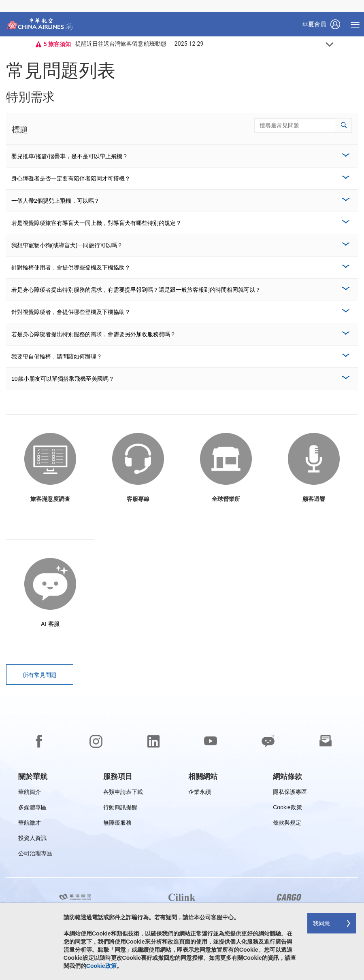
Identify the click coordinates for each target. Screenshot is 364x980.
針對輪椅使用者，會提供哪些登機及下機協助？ (71, 267)
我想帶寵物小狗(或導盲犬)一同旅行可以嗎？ (67, 245)
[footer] (182, 838)
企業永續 (200, 793)
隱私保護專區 (290, 793)
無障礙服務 (117, 824)
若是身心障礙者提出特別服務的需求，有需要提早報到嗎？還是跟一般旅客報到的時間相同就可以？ (136, 290)
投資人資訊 (32, 839)
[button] (344, 125)
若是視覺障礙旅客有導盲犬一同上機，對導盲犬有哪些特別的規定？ (96, 223)
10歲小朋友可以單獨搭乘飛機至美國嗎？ (63, 379)
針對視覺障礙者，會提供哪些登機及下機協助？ (71, 312)
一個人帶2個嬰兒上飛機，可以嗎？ (55, 201)
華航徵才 (30, 824)
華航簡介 (30, 793)
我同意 (321, 923)
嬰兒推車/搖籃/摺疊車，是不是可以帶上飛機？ (70, 156)
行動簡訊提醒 (120, 809)
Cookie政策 (287, 809)
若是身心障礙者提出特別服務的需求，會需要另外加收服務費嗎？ (94, 334)
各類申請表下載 (123, 793)
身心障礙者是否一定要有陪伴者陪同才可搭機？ (71, 178)
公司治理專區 (35, 855)
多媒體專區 (32, 809)
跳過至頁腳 (6, 0)
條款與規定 (287, 824)
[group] (33, 776)
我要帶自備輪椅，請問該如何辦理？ (57, 356)
